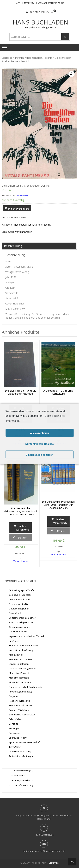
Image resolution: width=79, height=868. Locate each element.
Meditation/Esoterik (19, 673)
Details (22, 538)
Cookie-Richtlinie (55, 416)
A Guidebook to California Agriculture (58, 392)
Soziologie (14, 733)
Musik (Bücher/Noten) (20, 682)
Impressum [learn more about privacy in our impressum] (13, 421)
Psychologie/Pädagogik (21, 692)
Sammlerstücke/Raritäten (22, 715)
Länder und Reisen (19, 664)
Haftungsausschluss (22, 780)
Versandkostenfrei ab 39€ (51, 3)
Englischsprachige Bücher (22, 618)
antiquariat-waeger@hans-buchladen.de (44, 851)
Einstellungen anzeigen (40, 455)
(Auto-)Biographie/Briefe (22, 590)
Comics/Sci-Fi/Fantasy (20, 595)
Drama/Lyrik (15, 613)
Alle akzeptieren (40, 433)
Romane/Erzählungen (20, 705)
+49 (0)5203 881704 (44, 835)
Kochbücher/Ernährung (21, 650)
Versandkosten (22, 196)
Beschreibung (13, 246)
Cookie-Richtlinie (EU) (22, 771)
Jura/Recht (14, 641)
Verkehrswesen (24, 232)
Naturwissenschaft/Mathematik (25, 687)
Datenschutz (18, 775)
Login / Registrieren (39, 12)
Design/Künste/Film (19, 604)
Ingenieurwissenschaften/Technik (34, 58)
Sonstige (13, 724)
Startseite (7, 58)
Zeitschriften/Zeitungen (21, 756)
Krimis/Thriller (16, 655)
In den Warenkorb (19, 209)
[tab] (39, 246)
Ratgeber (14, 696)
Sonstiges (14, 728)
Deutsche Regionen (19, 609)
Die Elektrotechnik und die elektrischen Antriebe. (21, 392)
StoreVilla (54, 863)
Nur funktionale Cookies (40, 444)
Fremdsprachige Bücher (21, 622)
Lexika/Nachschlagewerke (23, 668)
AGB (18, 3)
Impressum (29, 3)
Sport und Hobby (18, 738)
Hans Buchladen (40, 22)
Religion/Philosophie (20, 701)
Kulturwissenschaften (20, 659)
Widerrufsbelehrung (22, 785)
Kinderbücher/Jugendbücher (24, 646)
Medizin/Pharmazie (19, 678)
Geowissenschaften (19, 627)
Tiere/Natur (15, 747)
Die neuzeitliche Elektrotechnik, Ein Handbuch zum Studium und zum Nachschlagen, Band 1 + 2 (21, 511)
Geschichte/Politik (18, 632)
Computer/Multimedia (20, 599)
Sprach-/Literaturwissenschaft (25, 742)
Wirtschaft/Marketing (20, 751)
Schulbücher (15, 719)
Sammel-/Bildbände (19, 710)
